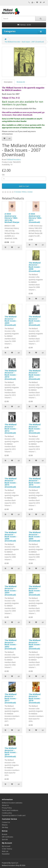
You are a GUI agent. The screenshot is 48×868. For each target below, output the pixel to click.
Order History (7, 849)
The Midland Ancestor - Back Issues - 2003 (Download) (35, 590)
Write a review (27, 192)
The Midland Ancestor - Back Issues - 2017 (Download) (11, 698)
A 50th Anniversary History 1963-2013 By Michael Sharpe (12, 218)
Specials (5, 839)
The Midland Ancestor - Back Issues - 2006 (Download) (11, 536)
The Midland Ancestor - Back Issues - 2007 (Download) (24, 42)
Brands (5, 834)
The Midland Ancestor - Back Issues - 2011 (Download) (35, 321)
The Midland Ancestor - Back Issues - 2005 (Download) (35, 536)
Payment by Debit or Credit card (14, 815)
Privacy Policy (7, 808)
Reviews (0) (21, 82)
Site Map (5, 827)
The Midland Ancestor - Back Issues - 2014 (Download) (35, 429)
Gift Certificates (7, 837)
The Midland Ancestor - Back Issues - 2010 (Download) (11, 375)
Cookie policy (7, 813)
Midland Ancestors (14, 160)
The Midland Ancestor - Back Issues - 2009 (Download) (11, 321)
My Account (6, 846)
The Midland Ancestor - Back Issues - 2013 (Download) (35, 375)
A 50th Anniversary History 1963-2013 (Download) (35, 218)
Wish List (5, 851)
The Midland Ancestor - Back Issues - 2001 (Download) (35, 644)
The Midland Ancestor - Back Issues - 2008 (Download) (35, 267)
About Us (5, 805)
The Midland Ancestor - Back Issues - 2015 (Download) (11, 483)
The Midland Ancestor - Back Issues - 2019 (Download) (11, 752)
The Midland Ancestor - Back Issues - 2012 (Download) (11, 429)
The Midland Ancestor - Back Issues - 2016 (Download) (35, 483)
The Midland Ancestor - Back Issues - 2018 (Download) (35, 698)
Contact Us (6, 822)
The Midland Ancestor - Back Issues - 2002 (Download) (11, 644)
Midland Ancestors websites (12, 803)
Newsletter (6, 854)
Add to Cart (24, 186)
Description (8, 82)
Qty (3, 175)
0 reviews (17, 192)
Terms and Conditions (10, 810)
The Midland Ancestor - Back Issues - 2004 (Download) (11, 590)
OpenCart (15, 863)
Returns (5, 825)
